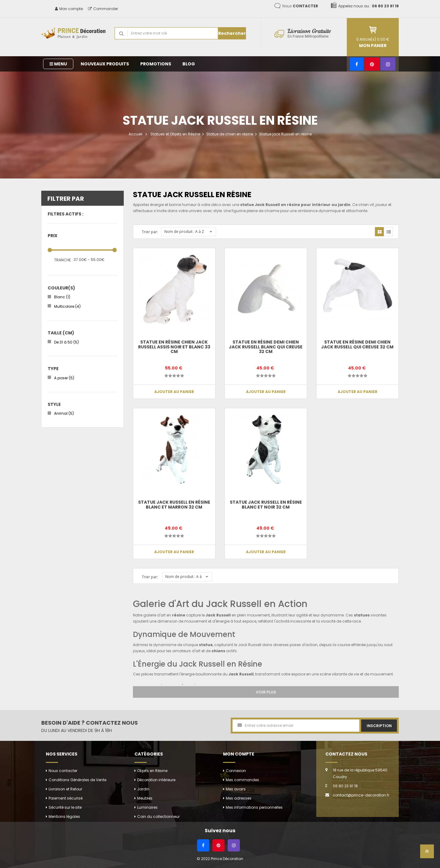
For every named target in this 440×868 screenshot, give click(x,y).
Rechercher (232, 33)
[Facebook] (357, 64)
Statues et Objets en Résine (175, 134)
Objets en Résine (152, 771)
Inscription (379, 726)
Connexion (236, 771)
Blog (189, 64)
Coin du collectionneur (158, 817)
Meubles (145, 798)
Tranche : (63, 260)
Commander (103, 9)
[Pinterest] (372, 64)
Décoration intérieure (156, 780)
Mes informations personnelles (254, 807)
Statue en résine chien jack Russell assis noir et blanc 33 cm (174, 347)
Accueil (136, 134)
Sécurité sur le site (65, 807)
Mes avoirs (236, 789)
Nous (300, 6)
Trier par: (150, 232)
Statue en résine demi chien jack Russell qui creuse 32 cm (357, 344)
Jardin (143, 789)
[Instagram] (388, 64)
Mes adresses (239, 798)
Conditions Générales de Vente (77, 780)
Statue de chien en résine (230, 134)
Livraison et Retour (65, 789)
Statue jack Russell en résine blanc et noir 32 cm (266, 504)
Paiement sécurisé (66, 798)
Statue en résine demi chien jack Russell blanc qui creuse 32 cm (266, 347)
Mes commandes (242, 780)
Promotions (156, 64)
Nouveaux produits (105, 64)
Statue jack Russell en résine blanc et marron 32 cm (174, 504)
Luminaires (147, 807)
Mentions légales (64, 817)
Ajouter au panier (174, 392)
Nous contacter (63, 771)
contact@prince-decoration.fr (361, 795)
